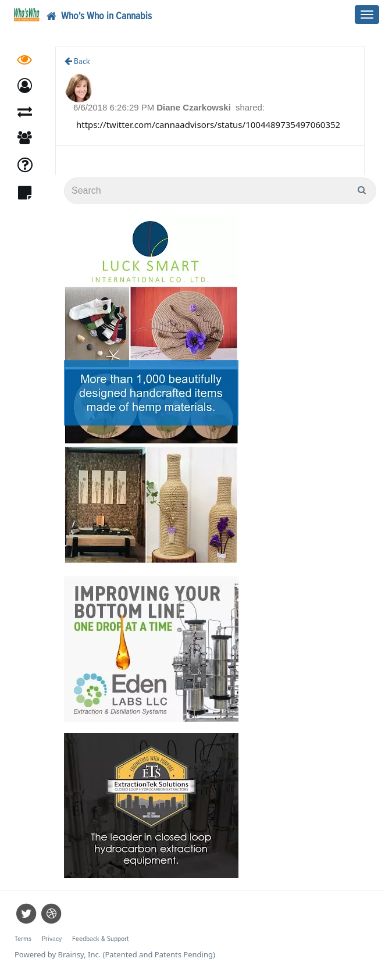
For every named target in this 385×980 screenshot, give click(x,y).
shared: (250, 107)
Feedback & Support (100, 939)
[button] (25, 86)
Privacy (52, 939)
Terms (23, 939)
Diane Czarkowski (195, 107)
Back (77, 61)
